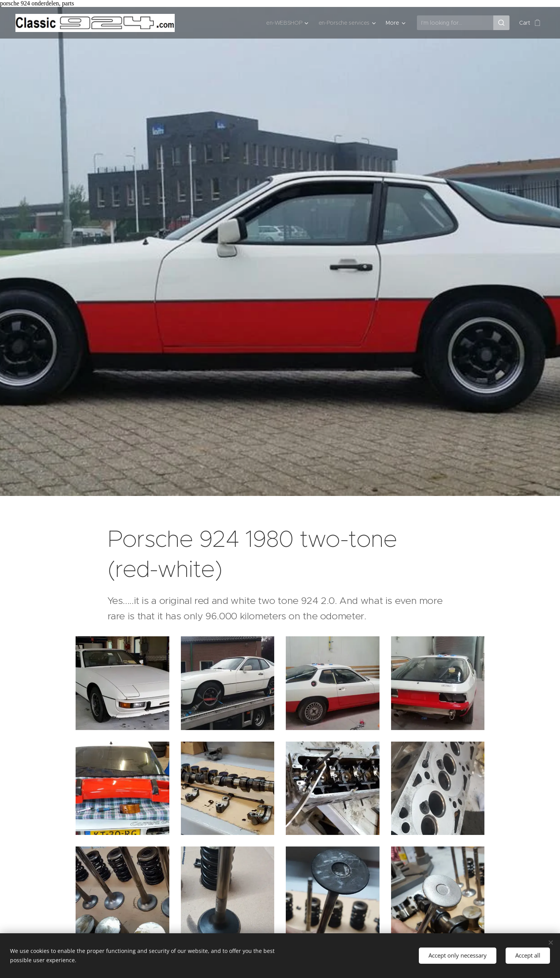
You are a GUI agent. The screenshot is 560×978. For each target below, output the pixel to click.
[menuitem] (286, 23)
